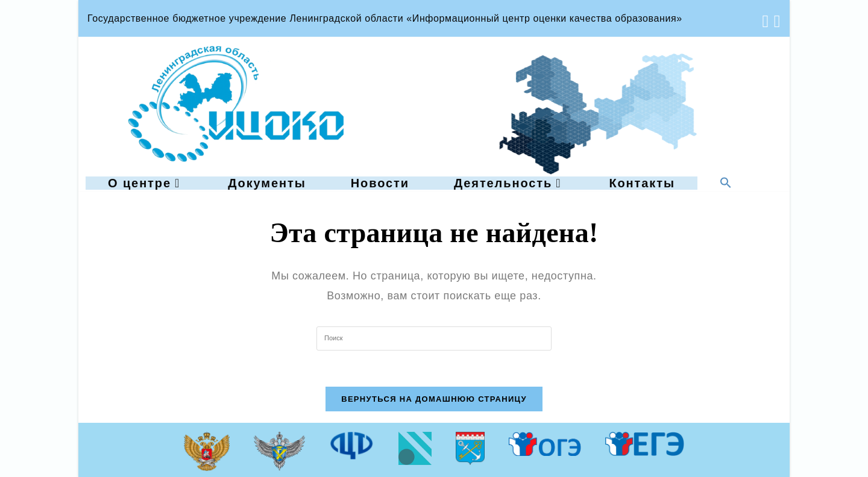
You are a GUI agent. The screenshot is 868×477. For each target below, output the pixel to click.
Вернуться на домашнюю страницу (434, 399)
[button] (726, 184)
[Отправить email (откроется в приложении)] (775, 21)
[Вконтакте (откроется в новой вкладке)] (763, 21)
